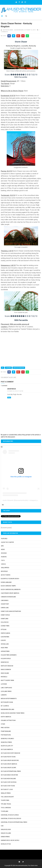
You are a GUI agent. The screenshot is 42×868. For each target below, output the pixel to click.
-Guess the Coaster (7, 542)
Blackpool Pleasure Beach (10, 579)
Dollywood (5, 622)
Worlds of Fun (6, 844)
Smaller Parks (6, 793)
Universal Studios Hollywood (11, 819)
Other (3, 724)
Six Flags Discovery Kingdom (10, 753)
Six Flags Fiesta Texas (8, 757)
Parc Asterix (5, 728)
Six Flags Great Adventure (10, 760)
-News (3, 549)
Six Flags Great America (9, 764)
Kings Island (5, 673)
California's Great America (10, 593)
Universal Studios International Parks (14, 822)
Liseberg (4, 695)
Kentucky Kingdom (19, 368)
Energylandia (5, 633)
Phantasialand (6, 731)
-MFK (2, 546)
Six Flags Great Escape (8, 768)
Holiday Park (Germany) (9, 655)
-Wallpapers (5, 568)
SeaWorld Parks (6, 742)
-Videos (3, 564)
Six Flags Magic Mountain (9, 775)
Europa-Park (5, 637)
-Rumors (4, 557)
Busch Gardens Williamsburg (11, 589)
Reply (9, 398)
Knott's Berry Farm (7, 680)
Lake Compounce (6, 688)
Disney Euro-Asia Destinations (11, 611)
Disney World (5, 615)
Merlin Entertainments (9, 699)
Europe (3, 640)
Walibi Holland (6, 833)
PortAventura (6, 735)
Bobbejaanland (6, 582)
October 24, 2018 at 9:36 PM (15, 391)
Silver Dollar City (7, 746)
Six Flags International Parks (11, 771)
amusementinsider (22, 500)
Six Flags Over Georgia (9, 782)
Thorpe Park (5, 800)
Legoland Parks (6, 691)
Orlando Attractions (8, 720)
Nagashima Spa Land (8, 709)
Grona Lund (5, 644)
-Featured (4, 539)
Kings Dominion (6, 670)
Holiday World (6, 659)
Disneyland (5, 619)
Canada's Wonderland (8, 597)
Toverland (5, 811)
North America (6, 717)
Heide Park (4, 648)
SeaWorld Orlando (7, 739)
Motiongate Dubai (7, 702)
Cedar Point (5, 604)
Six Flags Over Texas (8, 786)
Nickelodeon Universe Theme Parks (13, 713)
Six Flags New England (8, 779)
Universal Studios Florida (10, 815)
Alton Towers (6, 575)
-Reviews (8, 368)
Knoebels (4, 677)
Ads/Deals (4, 571)
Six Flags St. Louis (7, 789)
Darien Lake (5, 608)
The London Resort (7, 797)
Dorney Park (5, 626)
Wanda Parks (5, 837)
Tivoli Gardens (6, 808)
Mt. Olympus (5, 706)
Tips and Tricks (6, 804)
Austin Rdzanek (8, 500)
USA (2, 826)
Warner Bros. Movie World (10, 840)
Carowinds (5, 600)
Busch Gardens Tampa (8, 586)
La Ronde (4, 684)
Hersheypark (5, 651)
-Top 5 (3, 560)
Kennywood (5, 662)
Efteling (4, 630)
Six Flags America (7, 749)
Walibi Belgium (6, 829)
